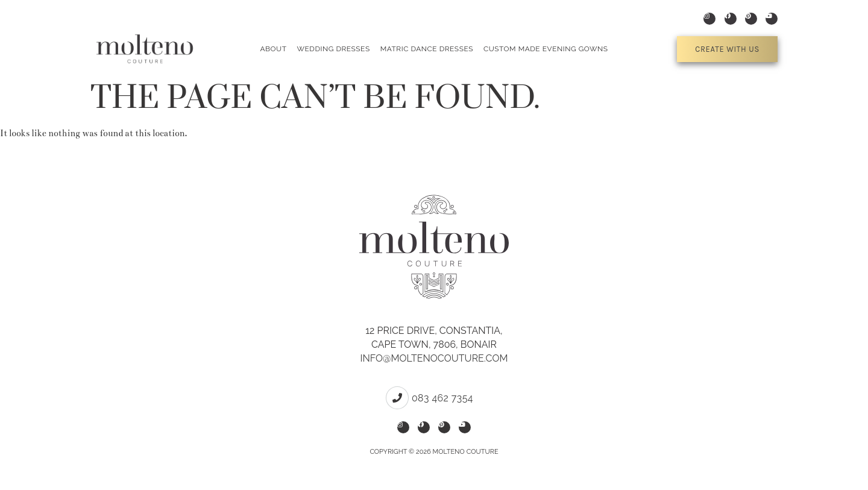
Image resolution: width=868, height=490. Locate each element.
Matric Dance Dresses (427, 49)
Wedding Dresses (333, 49)
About (273, 49)
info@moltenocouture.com (434, 358)
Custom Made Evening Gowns (546, 49)
